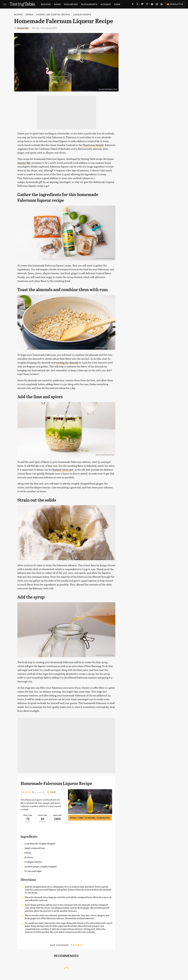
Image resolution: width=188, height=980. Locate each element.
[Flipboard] (142, 5)
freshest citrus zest (63, 470)
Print (52, 792)
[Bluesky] (152, 5)
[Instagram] (157, 5)
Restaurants (89, 4)
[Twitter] (138, 5)
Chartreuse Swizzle (93, 145)
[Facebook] (133, 5)
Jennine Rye (23, 28)
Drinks (30, 14)
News (57, 4)
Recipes (46, 4)
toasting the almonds (67, 363)
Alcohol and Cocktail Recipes (53, 14)
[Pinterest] (147, 5)
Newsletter (175, 4)
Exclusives (71, 4)
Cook (117, 4)
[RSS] (162, 5)
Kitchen (106, 4)
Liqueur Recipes (82, 14)
